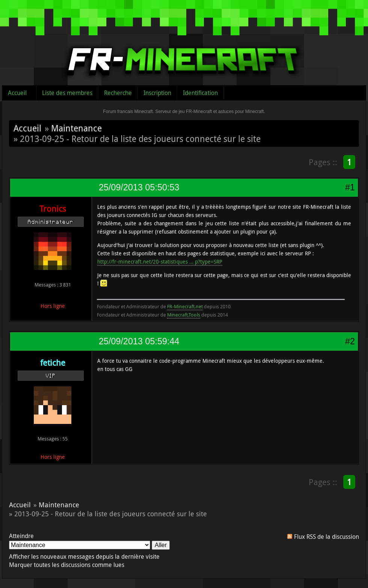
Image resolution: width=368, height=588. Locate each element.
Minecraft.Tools (184, 315)
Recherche (118, 93)
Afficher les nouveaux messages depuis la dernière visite (84, 556)
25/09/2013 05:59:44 (139, 341)
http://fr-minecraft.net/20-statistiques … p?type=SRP (160, 262)
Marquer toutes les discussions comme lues (67, 565)
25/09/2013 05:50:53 (139, 187)
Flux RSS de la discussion (327, 537)
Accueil (17, 93)
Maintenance (76, 128)
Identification (200, 93)
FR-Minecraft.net (185, 306)
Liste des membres (67, 93)
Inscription (157, 93)
